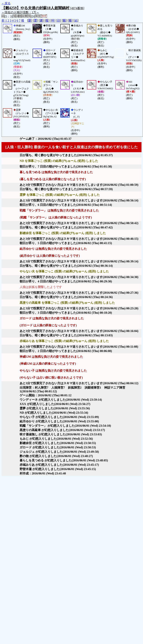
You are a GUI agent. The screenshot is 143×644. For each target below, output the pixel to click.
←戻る (6, 3)
